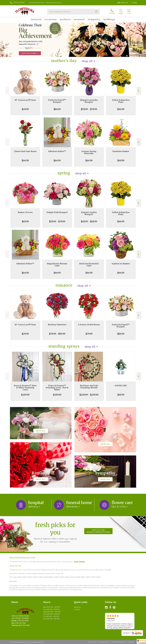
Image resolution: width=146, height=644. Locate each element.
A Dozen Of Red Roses (89, 325)
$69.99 (25, 221)
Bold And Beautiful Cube (89, 265)
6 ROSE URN (121, 386)
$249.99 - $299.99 (89, 395)
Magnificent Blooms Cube (57, 265)
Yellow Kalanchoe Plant (121, 101)
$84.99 (57, 109)
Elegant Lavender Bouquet (89, 101)
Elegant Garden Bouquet (89, 213)
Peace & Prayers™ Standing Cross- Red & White (57, 388)
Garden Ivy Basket (121, 264)
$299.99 (25, 395)
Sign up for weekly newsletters (98, 531)
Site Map (131, 642)
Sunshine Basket (121, 151)
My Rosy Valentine (57, 325)
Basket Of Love (25, 212)
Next (139, 91)
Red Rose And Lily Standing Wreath (89, 387)
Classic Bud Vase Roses (25, 151)
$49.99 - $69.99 (89, 221)
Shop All (87, 61)
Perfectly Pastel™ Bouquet (57, 101)
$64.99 (57, 160)
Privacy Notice (104, 642)
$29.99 (25, 109)
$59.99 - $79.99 (89, 109)
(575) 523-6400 (19, 3)
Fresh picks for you (55, 532)
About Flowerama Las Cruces (22, 557)
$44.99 (121, 109)
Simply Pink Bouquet (57, 212)
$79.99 (89, 334)
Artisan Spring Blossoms (89, 152)
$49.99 (121, 160)
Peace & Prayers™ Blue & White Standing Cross (25, 388)
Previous (7, 91)
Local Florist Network (119, 642)
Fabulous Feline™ (57, 151)
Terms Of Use (92, 642)
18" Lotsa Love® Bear (25, 100)
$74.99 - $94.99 (57, 334)
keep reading (79, 562)
